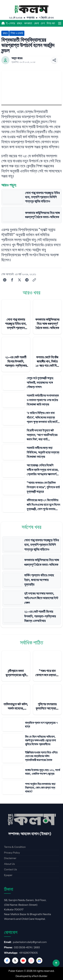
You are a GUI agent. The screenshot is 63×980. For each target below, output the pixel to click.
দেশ (43, 23)
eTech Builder (40, 976)
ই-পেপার (10, 23)
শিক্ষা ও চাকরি (17, 33)
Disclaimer (10, 858)
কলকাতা (28, 23)
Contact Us (10, 869)
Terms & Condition (15, 847)
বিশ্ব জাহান (52, 23)
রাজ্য (19, 23)
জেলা (37, 23)
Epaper (8, 875)
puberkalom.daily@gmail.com (30, 942)
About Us (9, 864)
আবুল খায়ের (17, 58)
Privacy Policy (12, 853)
